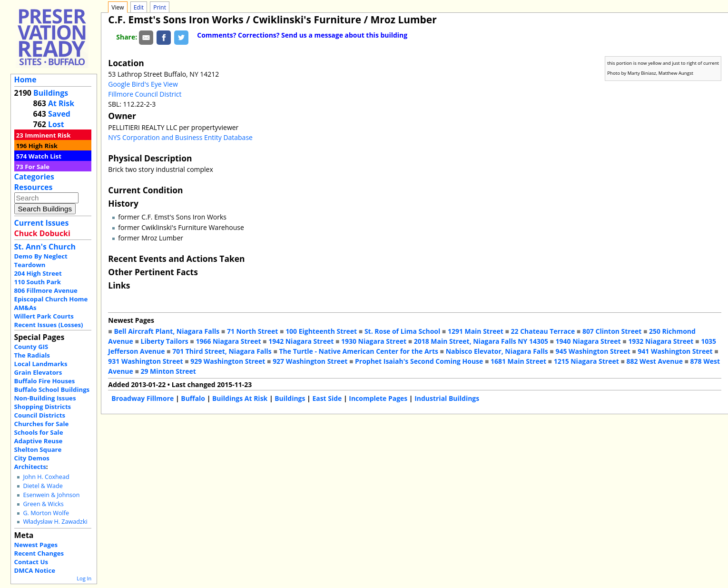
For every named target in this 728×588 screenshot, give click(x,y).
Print (160, 7)
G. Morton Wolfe (46, 513)
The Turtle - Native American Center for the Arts (358, 351)
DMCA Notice (35, 570)
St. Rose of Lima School (402, 331)
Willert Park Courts (44, 316)
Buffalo (193, 398)
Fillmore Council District (145, 94)
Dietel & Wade (43, 486)
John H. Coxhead (46, 477)
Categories (34, 177)
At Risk (61, 103)
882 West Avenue (654, 361)
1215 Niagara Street (586, 361)
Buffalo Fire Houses (45, 381)
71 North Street (253, 331)
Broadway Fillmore (143, 398)
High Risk (43, 146)
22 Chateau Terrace (543, 331)
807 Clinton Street (612, 331)
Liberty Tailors (164, 341)
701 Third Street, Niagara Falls (222, 351)
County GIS (31, 347)
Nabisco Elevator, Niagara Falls (497, 351)
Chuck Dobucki (42, 233)
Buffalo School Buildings (52, 389)
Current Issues (42, 223)
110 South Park (38, 282)
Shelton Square (38, 449)
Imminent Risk (48, 135)
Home (25, 80)
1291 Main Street (476, 331)
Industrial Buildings (447, 398)
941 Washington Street (675, 351)
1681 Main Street (518, 361)
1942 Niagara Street (301, 341)
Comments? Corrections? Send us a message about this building (302, 35)
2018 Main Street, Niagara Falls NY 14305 (481, 341)
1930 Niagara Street (374, 341)
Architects (30, 467)
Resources (34, 187)
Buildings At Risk (240, 398)
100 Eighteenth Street (321, 331)
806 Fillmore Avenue (46, 290)
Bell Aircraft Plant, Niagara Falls (167, 331)
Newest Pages (36, 545)
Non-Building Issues (45, 398)
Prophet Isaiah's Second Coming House (419, 361)
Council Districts (40, 415)
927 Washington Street (310, 361)
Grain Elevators (38, 372)
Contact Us (31, 562)
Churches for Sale (42, 424)
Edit (139, 7)
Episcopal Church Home (51, 299)
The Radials (32, 355)
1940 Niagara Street (588, 341)
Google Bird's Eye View (143, 84)
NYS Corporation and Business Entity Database (180, 137)
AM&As (25, 308)
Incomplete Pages (378, 398)
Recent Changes (39, 553)
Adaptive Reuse (39, 441)
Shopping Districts (43, 407)
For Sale (37, 167)
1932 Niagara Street (661, 341)
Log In (84, 578)
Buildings (51, 93)
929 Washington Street (228, 361)
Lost (56, 124)
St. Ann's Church (45, 247)
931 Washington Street (145, 361)
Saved (59, 114)
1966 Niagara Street (228, 341)
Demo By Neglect (41, 256)
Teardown (30, 265)
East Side (327, 398)
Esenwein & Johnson (51, 495)
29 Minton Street (168, 371)
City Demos (32, 458)
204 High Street (38, 273)
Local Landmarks (41, 364)
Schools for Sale (39, 432)
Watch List (45, 156)
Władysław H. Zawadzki (55, 522)
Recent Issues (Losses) (49, 325)
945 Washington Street (593, 351)
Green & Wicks (43, 504)
